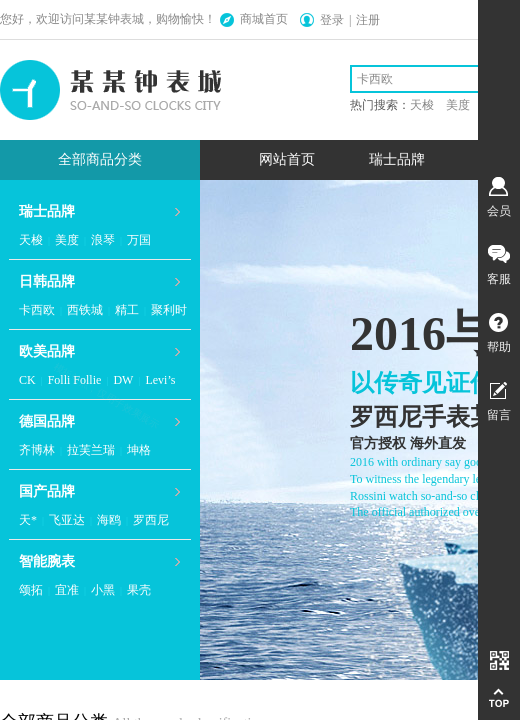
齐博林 (37, 450)
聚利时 (169, 310)
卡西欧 (37, 310)
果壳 (139, 590)
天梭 (31, 240)
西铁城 (85, 310)
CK (27, 380)
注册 (368, 20)
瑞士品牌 (397, 159)
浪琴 (103, 240)
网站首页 (287, 159)
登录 (332, 20)
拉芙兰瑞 (91, 450)
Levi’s (160, 380)
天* (28, 520)
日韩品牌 (47, 281)
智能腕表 (47, 561)
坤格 (139, 450)
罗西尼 (151, 520)
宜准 (67, 590)
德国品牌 (47, 421)
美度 (67, 240)
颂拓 (31, 590)
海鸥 (109, 520)
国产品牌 (47, 491)
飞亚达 (67, 520)
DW (123, 380)
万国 (139, 240)
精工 (127, 310)
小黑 (103, 590)
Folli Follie (75, 380)
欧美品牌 (47, 351)
